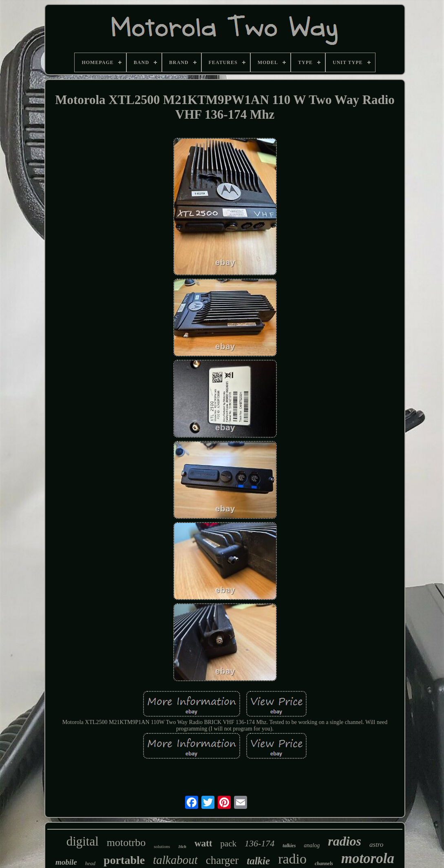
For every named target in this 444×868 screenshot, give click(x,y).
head (90, 863)
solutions (162, 846)
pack (228, 844)
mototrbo (126, 843)
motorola (368, 858)
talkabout (175, 860)
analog (312, 845)
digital (83, 841)
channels (324, 864)
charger (222, 860)
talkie (258, 861)
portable (124, 860)
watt (203, 843)
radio (292, 859)
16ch (182, 847)
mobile (66, 862)
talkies (289, 846)
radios (345, 841)
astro (376, 845)
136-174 (260, 843)
